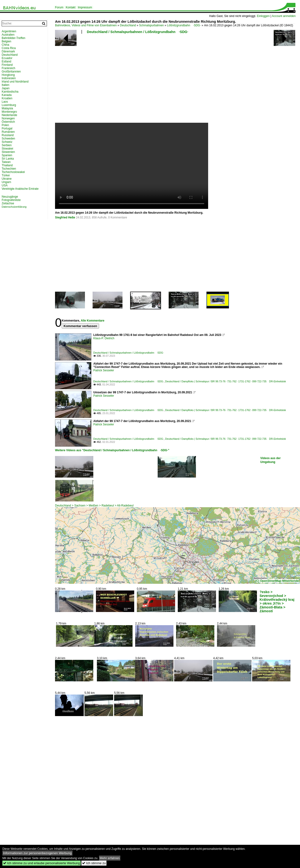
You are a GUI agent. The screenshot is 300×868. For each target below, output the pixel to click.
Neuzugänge (10, 197)
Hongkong (8, 75)
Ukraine (7, 179)
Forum (59, 7)
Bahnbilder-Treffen (14, 38)
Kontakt (71, 7)
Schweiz (7, 142)
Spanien (7, 155)
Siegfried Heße (65, 217)
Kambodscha (10, 92)
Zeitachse (8, 203)
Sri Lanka (8, 159)
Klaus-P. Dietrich (104, 338)
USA (5, 185)
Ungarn (6, 182)
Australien (8, 35)
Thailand (7, 165)
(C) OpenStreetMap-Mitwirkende (277, 581)
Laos (5, 102)
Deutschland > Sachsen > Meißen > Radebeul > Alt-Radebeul (94, 506)
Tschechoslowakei (13, 172)
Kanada (7, 95)
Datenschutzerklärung (14, 207)
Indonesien (9, 78)
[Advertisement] (148, 80)
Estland (6, 61)
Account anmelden (284, 16)
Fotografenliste (11, 200)
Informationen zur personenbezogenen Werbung (37, 853)
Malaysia (7, 108)
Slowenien (8, 152)
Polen (5, 125)
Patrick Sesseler (104, 370)
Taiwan (6, 162)
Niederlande (9, 115)
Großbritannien (11, 72)
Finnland (7, 65)
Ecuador (7, 58)
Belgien (6, 41)
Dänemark (8, 51)
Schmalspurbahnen (151, 25)
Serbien (7, 145)
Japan (6, 88)
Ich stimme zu (94, 863)
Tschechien (9, 169)
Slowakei (7, 149)
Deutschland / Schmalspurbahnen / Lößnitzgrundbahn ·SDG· (138, 32)
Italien (6, 85)
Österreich (8, 122)
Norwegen (8, 118)
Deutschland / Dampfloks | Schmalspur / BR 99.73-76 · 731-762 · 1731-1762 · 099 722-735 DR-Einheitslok (225, 381)
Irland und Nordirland (15, 82)
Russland (8, 135)
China (5, 45)
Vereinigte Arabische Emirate (20, 189)
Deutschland (128, 25)
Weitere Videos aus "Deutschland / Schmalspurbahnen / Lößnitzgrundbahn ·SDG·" (112, 450)
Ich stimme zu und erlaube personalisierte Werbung (42, 863)
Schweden (8, 139)
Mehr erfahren (110, 858)
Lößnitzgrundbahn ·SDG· (184, 25)
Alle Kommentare (92, 321)
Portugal (7, 128)
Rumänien (8, 132)
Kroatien (7, 98)
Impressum (85, 7)
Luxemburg (9, 105)
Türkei (6, 175)
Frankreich (8, 68)
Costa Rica (9, 48)
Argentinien (9, 31)
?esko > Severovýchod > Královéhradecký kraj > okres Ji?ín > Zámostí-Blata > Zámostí (277, 601)
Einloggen (263, 16)
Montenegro (9, 112)
